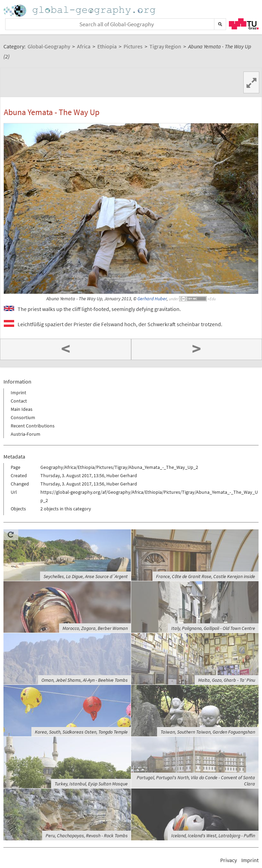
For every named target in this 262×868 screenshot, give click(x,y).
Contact (19, 401)
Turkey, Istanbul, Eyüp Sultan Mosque (91, 784)
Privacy (229, 860)
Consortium (23, 417)
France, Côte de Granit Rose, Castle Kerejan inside (206, 576)
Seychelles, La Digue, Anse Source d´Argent (86, 576)
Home (80, 11)
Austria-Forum (26, 434)
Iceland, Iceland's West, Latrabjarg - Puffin (213, 836)
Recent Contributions (33, 426)
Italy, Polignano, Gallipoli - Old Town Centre (213, 628)
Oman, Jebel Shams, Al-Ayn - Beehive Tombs (85, 680)
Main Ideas (22, 409)
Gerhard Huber (152, 299)
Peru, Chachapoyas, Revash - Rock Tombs (87, 836)
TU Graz (244, 24)
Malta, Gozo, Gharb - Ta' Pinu (227, 680)
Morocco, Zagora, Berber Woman (95, 628)
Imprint (18, 393)
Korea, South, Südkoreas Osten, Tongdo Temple (81, 732)
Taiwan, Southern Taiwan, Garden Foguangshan (208, 732)
